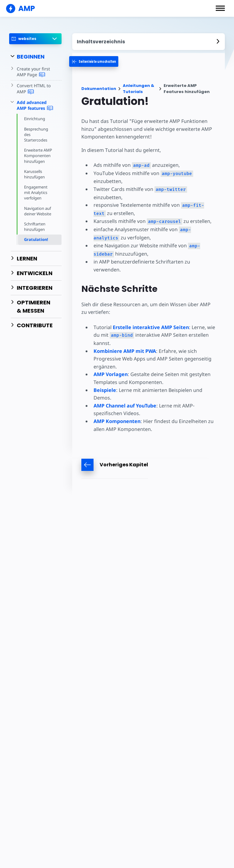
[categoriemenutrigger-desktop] (101, 61)
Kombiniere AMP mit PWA (125, 343)
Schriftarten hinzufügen (35, 227)
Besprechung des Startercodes (36, 135)
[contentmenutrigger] (149, 42)
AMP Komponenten (117, 413)
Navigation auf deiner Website (38, 211)
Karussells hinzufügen (35, 174)
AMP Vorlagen (111, 366)
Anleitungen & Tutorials (138, 89)
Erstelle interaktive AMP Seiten (150, 319)
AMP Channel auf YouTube (125, 397)
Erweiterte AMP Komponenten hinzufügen (38, 156)
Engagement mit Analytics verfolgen (36, 192)
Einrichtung (35, 119)
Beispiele (105, 382)
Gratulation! (36, 239)
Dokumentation (99, 89)
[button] (220, 8)
